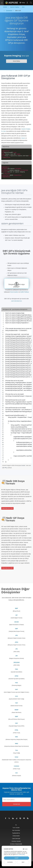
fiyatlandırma (16, 833)
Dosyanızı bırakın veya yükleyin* (16, 286)
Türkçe (22, 3)
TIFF (17, 703)
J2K (17, 656)
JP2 (16, 649)
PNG (16, 669)
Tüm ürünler (16, 828)
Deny (23, 862)
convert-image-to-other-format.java (12, 465)
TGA (17, 750)
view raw (28, 465)
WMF (16, 717)
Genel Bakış (16, 61)
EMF (17, 629)
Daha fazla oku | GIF (7, 568)
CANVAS (16, 766)
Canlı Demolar (16, 838)
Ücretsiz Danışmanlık (16, 844)
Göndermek (17, 804)
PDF (17, 723)
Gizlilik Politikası (25, 292)
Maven (23, 138)
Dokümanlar (16, 836)
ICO (16, 773)
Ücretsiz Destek (16, 841)
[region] (16, 387)
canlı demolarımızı (16, 301)
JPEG (16, 642)
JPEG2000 (16, 662)
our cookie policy (21, 855)
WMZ (16, 744)
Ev (16, 825)
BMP (16, 608)
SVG (17, 696)
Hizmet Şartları (14, 292)
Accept (16, 858)
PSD (16, 683)
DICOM (16, 622)
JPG (16, 635)
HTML (16, 730)
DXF (17, 689)
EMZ (17, 737)
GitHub (10, 468)
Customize (10, 862)
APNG (16, 676)
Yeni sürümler (16, 830)
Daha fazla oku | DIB (7, 508)
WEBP (17, 710)
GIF (16, 615)
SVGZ (16, 757)
